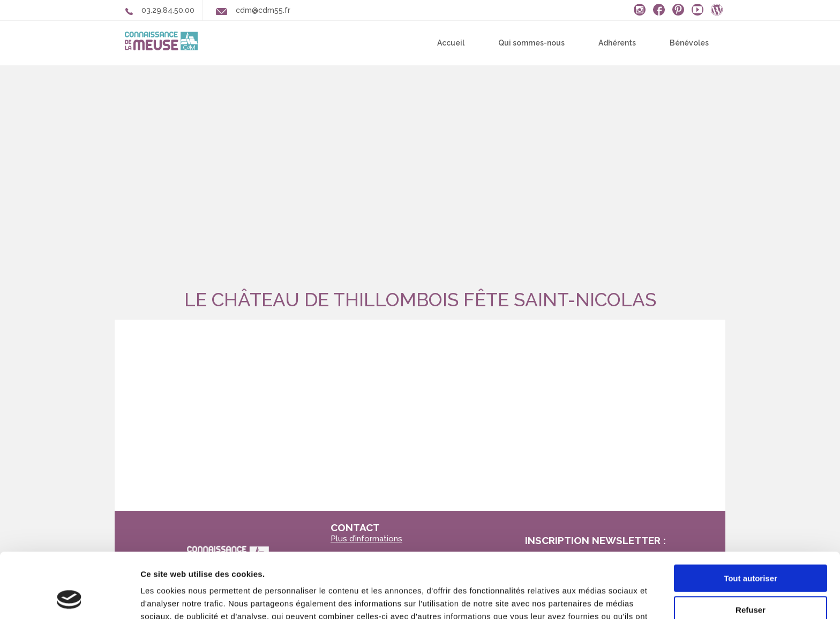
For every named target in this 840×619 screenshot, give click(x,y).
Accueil (451, 43)
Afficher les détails (177, 598)
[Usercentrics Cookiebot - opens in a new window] (69, 598)
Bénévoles (689, 43)
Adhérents (617, 43)
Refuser (751, 549)
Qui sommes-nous (531, 43)
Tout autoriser (751, 518)
